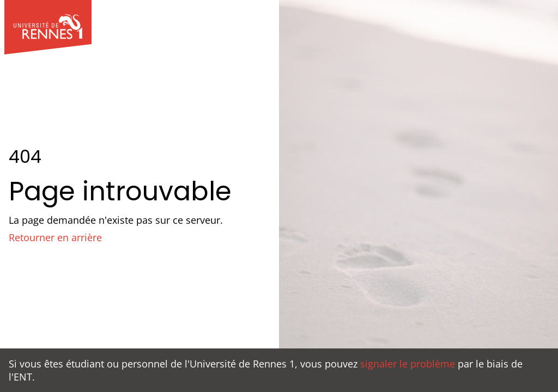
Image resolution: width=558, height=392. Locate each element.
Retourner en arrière (55, 237)
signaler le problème (408, 364)
